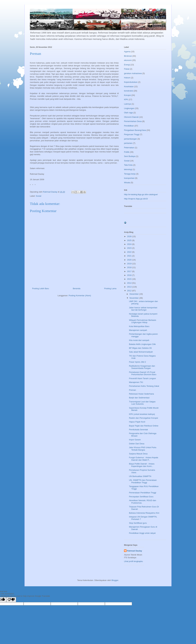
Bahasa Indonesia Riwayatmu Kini (144, 513)
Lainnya (128, 104)
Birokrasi (128, 56)
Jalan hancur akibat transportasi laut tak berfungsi (143, 309)
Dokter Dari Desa (137, 444)
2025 (130, 240)
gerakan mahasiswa (133, 73)
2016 (130, 275)
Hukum (127, 78)
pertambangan (130, 139)
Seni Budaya (130, 156)
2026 (130, 236)
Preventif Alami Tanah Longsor (142, 378)
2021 (130, 256)
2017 (130, 271)
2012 (130, 291)
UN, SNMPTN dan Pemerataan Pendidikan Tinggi (143, 481)
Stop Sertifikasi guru (138, 523)
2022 (130, 252)
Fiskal (127, 69)
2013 (130, 287)
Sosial (39, 196)
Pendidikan (129, 126)
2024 (130, 244)
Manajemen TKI (136, 382)
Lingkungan (129, 108)
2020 (130, 260)
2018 (130, 267)
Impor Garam (135, 440)
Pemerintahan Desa (133, 121)
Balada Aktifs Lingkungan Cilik (142, 344)
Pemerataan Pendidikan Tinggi (142, 493)
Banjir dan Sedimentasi (139, 398)
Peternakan (129, 148)
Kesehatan (129, 86)
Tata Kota (128, 165)
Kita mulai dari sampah (139, 340)
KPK (126, 99)
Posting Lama (110, 288)
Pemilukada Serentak (138, 430)
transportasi (129, 178)
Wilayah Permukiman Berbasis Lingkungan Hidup (142, 321)
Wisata (127, 183)
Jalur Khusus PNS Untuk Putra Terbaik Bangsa (143, 449)
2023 (130, 248)
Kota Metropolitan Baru (139, 326)
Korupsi (127, 95)
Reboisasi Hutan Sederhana (141, 394)
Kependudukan (131, 82)
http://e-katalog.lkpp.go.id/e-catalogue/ (141, 194)
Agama (127, 52)
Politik (127, 152)
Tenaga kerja (130, 174)
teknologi (128, 169)
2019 (130, 264)
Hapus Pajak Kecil (137, 422)
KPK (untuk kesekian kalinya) (142, 414)
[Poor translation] (11, 600)
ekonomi (128, 60)
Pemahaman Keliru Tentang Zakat (144, 386)
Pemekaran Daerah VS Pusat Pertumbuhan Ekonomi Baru (143, 373)
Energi (127, 65)
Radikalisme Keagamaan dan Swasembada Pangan (142, 367)
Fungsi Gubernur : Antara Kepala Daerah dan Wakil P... (143, 459)
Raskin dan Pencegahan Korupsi (143, 418)
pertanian (128, 143)
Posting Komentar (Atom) (80, 296)
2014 (130, 283)
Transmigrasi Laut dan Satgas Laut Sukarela (142, 403)
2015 (130, 279)
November (134, 298)
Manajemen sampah (138, 330)
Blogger (115, 580)
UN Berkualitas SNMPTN (140, 476)
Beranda (77, 288)
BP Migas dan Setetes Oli (140, 348)
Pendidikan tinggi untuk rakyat (142, 533)
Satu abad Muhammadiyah (141, 352)
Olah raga (128, 113)
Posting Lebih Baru (41, 288)
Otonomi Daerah (131, 117)
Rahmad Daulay (135, 551)
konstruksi (129, 91)
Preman (132, 390)
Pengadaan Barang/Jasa (135, 130)
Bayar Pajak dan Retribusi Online (144, 426)
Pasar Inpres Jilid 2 (137, 362)
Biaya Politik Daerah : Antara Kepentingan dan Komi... (142, 465)
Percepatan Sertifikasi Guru (141, 497)
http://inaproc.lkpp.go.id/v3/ (136, 199)
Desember (134, 294)
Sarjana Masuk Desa (138, 454)
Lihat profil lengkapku (133, 561)
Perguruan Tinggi (132, 134)
